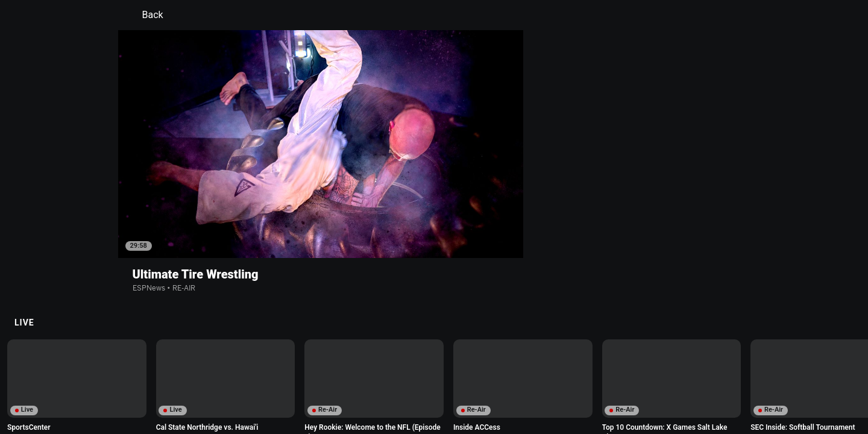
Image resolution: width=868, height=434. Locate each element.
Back (146, 15)
